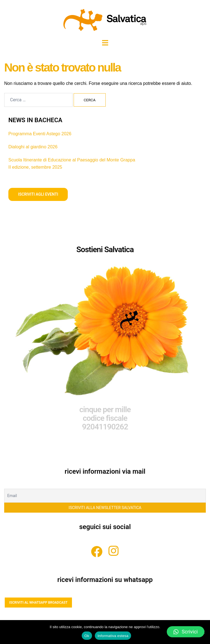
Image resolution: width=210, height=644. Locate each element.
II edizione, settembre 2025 (35, 167)
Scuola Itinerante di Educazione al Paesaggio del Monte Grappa (72, 160)
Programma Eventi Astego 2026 (40, 134)
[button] (186, 632)
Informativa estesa (113, 636)
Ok (87, 636)
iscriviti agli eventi (38, 194)
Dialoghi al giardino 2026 (33, 147)
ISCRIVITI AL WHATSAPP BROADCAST (38, 603)
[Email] (105, 496)
